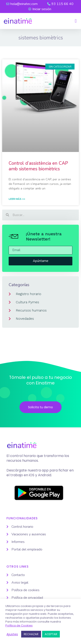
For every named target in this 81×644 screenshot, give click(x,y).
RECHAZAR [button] (31, 634)
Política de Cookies (19, 626)
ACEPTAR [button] (51, 634)
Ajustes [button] (12, 634)
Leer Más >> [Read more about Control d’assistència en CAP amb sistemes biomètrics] (17, 199)
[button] (76, 21)
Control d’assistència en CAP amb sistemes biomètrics (38, 166)
